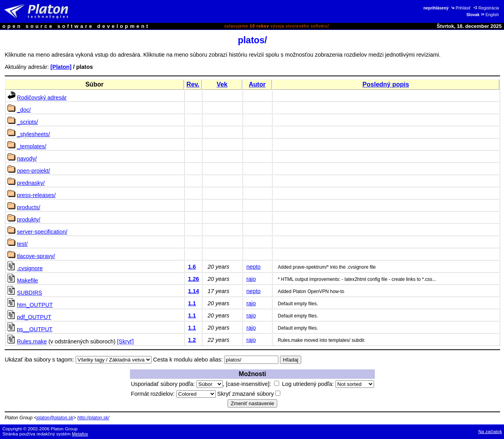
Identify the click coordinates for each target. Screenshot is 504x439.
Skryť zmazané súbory (249, 394)
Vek (222, 84)
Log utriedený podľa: (328, 384)
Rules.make (32, 341)
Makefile (28, 280)
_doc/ (24, 110)
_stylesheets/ (33, 134)
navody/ (27, 159)
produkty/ (29, 219)
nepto (254, 267)
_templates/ (31, 146)
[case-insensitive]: (253, 384)
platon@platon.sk (55, 418)
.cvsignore (30, 268)
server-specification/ (42, 232)
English (490, 15)
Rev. (193, 84)
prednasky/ (31, 183)
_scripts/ (28, 122)
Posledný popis (386, 84)
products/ (29, 207)
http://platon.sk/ (93, 418)
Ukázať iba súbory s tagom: (39, 360)
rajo (251, 279)
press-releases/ (36, 195)
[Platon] (61, 67)
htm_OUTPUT (35, 305)
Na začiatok (490, 432)
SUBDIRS (30, 293)
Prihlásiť (460, 8)
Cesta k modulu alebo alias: (188, 360)
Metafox (80, 434)
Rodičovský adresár (42, 98)
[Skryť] (125, 341)
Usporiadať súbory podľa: (177, 384)
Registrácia (486, 8)
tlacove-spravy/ (36, 256)
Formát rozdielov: (173, 394)
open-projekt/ (33, 171)
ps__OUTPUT (35, 329)
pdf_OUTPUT (34, 317)
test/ (22, 244)
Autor (257, 84)
